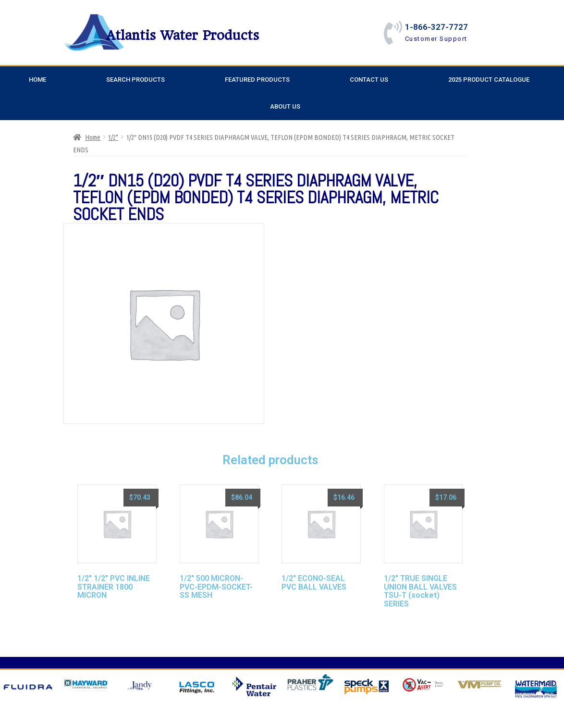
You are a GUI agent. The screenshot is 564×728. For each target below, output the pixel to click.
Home (37, 80)
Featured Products (257, 80)
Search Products (135, 80)
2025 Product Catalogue (489, 80)
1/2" (113, 137)
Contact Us (369, 80)
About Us (285, 106)
